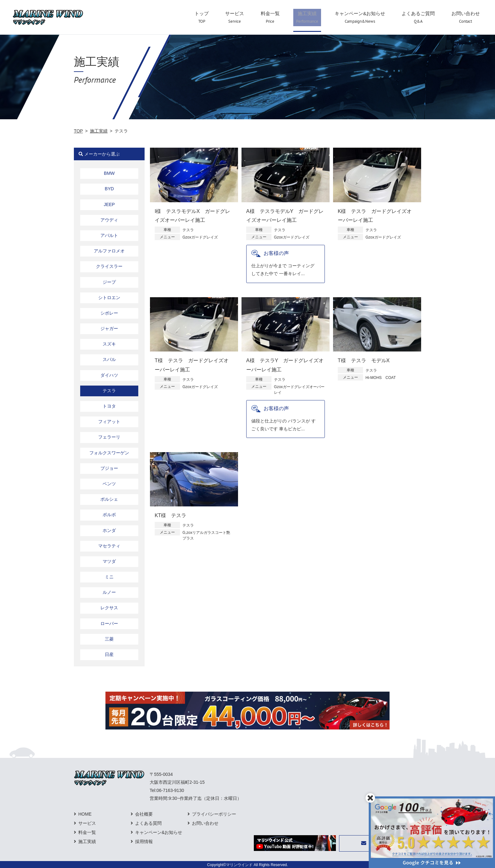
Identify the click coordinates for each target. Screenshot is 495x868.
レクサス (109, 608)
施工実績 (99, 131)
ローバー (109, 623)
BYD (109, 189)
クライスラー (109, 266)
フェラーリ (109, 437)
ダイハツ (109, 375)
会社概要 (144, 814)
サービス (87, 823)
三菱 (109, 639)
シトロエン (109, 298)
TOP (78, 131)
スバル (109, 359)
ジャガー (109, 328)
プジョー (109, 468)
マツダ (109, 561)
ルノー (109, 592)
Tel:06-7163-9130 (167, 790)
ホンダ (109, 530)
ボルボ (109, 515)
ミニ (109, 577)
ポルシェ (109, 499)
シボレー (109, 313)
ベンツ (109, 484)
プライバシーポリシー (214, 814)
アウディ (109, 220)
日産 (109, 654)
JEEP (109, 204)
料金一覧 (87, 832)
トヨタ (109, 406)
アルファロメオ (109, 251)
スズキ (109, 344)
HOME (85, 814)
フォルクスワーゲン (109, 453)
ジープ (109, 282)
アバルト (109, 235)
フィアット (109, 422)
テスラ (109, 391)
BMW (109, 173)
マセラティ (109, 546)
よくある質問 (148, 823)
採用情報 (144, 841)
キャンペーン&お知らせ (159, 832)
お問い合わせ (205, 823)
